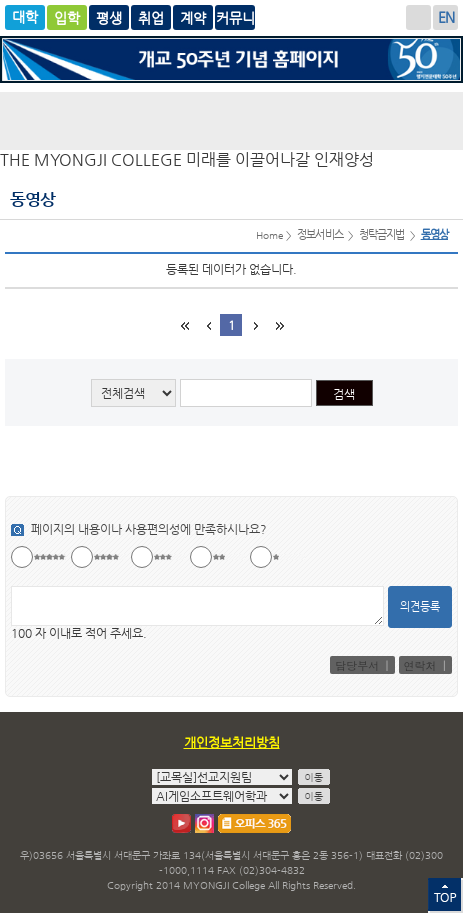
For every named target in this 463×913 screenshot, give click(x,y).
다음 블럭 (254, 325)
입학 (67, 17)
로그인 (418, 17)
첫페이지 (184, 325)
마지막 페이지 (278, 325)
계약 (235, 17)
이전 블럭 (208, 325)
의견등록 (420, 606)
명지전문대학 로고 (231, 121)
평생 (151, 17)
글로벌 (109, 17)
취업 (193, 17)
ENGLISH (445, 17)
